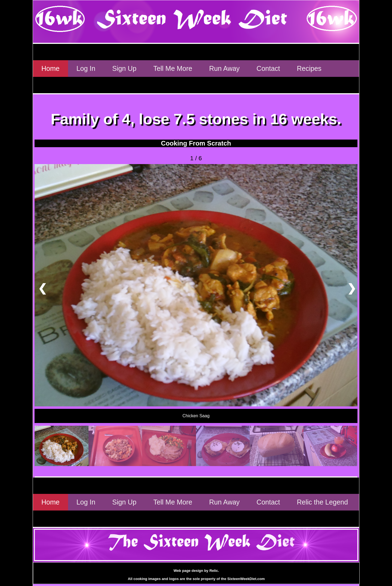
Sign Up (124, 68)
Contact (268, 68)
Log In (86, 68)
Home (50, 68)
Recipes (309, 68)
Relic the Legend (323, 502)
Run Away (224, 68)
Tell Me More (173, 68)
